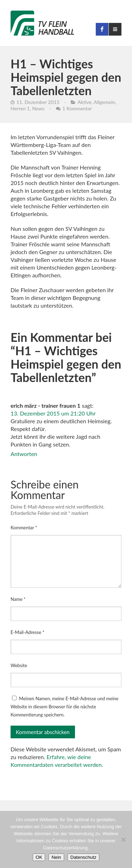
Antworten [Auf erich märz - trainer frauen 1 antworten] (24, 454)
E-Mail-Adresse (27, 632)
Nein (56, 857)
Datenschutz (83, 857)
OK (39, 857)
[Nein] (123, 839)
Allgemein (104, 102)
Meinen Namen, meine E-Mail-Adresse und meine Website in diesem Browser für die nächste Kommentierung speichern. (64, 707)
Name (18, 599)
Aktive (84, 102)
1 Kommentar (77, 108)
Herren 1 (20, 108)
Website (19, 665)
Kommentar (24, 528)
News (38, 108)
